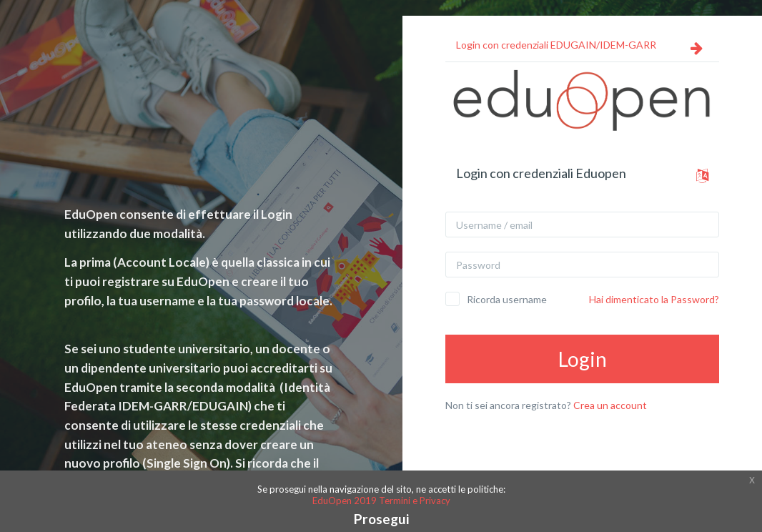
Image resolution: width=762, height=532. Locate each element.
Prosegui (381, 519)
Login (583, 359)
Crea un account (610, 405)
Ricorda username (507, 299)
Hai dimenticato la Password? (654, 299)
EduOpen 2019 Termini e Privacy (381, 501)
